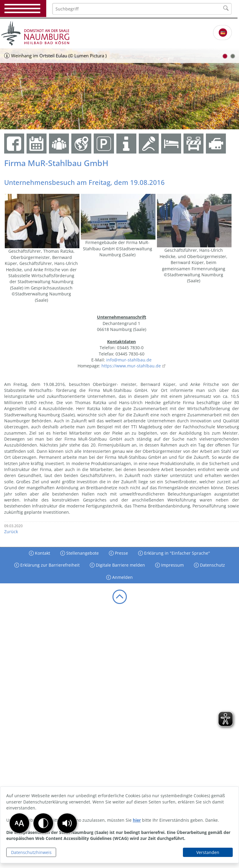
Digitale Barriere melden (120, 565)
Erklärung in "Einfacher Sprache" (176, 553)
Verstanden (208, 852)
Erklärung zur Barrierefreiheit (49, 565)
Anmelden (122, 577)
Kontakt (42, 553)
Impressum (172, 565)
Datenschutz (212, 565)
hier (137, 820)
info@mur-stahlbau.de (129, 360)
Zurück (11, 532)
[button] (67, 823)
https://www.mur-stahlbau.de (131, 366)
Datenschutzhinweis (31, 852)
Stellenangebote (82, 553)
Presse (121, 553)
